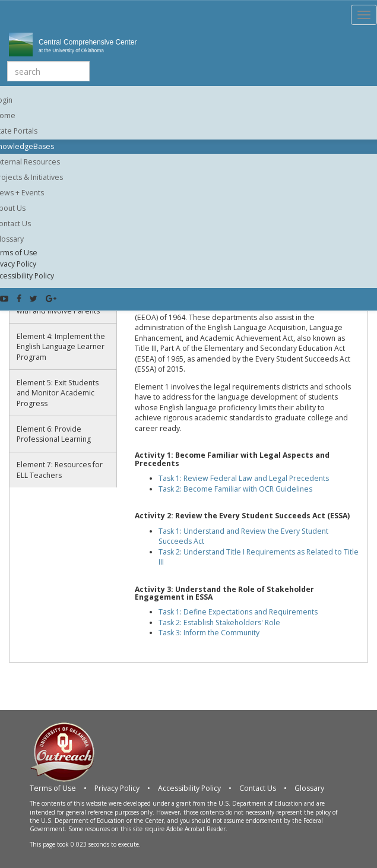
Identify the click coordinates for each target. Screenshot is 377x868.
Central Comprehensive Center (153, 47)
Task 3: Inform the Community (209, 633)
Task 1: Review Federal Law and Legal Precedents (244, 478)
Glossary (309, 788)
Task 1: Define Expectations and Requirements (238, 612)
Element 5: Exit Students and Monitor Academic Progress (58, 393)
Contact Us (258, 788)
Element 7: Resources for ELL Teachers (60, 470)
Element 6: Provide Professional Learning (54, 434)
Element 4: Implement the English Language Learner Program (61, 347)
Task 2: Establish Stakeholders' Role (219, 623)
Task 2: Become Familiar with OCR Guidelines (235, 489)
